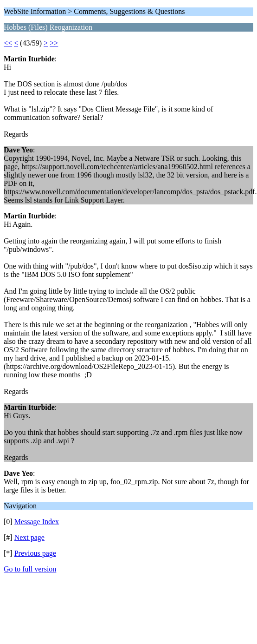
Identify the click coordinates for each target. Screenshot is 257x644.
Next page (29, 537)
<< (8, 43)
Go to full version (30, 569)
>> (54, 43)
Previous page (35, 553)
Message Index (37, 522)
